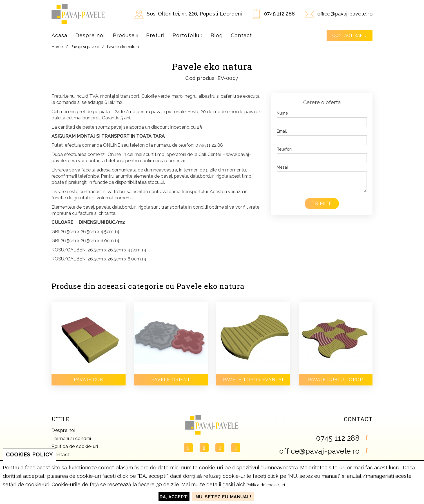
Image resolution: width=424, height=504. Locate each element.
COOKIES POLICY (29, 455)
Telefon (284, 149)
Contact (241, 35)
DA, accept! (174, 497)
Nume (282, 113)
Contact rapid (350, 35)
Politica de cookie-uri (75, 446)
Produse (125, 35)
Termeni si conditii (71, 439)
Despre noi (90, 35)
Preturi (155, 35)
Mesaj (282, 167)
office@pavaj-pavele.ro (345, 14)
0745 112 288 (279, 14)
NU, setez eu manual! (223, 497)
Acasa (59, 35)
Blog (217, 35)
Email (282, 131)
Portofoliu (188, 35)
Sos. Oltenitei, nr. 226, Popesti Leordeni (194, 14)
